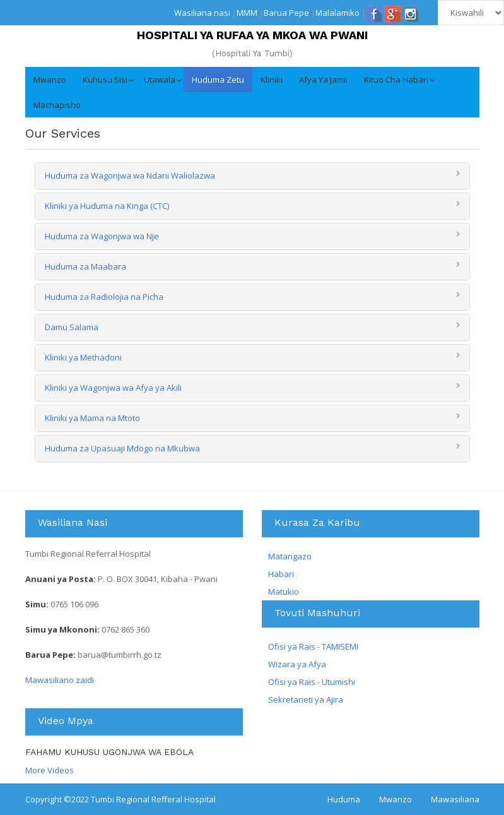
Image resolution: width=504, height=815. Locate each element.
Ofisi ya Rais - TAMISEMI (313, 646)
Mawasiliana (455, 799)
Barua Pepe (286, 13)
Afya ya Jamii (323, 80)
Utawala (160, 80)
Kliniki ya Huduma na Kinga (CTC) (107, 206)
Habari (281, 574)
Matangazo (290, 556)
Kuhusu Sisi (105, 80)
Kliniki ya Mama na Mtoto (92, 418)
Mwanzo (50, 80)
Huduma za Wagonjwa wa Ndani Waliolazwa (130, 175)
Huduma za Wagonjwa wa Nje (102, 236)
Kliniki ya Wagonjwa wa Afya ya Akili (113, 388)
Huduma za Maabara (85, 266)
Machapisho (57, 105)
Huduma (344, 799)
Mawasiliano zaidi (60, 680)
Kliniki (272, 80)
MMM (247, 13)
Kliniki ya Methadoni (83, 357)
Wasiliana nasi (202, 13)
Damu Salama (72, 327)
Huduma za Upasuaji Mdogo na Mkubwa (122, 448)
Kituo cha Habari (396, 80)
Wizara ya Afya (297, 664)
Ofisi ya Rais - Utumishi (312, 682)
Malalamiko (337, 13)
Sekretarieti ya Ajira (306, 699)
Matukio (284, 592)
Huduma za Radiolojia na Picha (104, 297)
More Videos (50, 770)
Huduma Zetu (218, 80)
